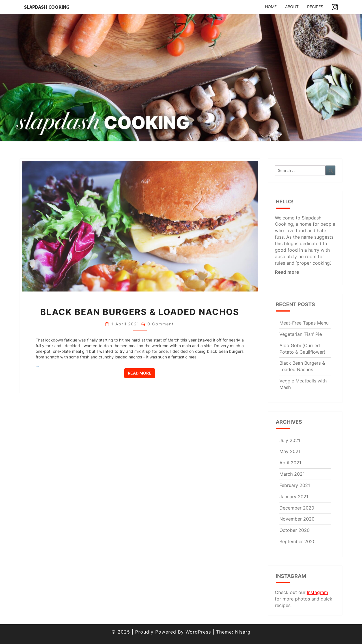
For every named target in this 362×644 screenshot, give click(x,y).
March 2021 (292, 474)
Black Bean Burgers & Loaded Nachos (140, 312)
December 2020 (297, 508)
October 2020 (295, 530)
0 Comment (161, 324)
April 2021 (290, 463)
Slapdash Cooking (47, 7)
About (292, 7)
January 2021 (294, 497)
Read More (141, 373)
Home (271, 7)
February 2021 (295, 485)
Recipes (315, 7)
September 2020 (298, 541)
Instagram (317, 592)
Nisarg (243, 632)
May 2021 (290, 451)
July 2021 (290, 440)
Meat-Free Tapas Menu (304, 323)
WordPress (198, 632)
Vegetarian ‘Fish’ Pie (301, 334)
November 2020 (297, 519)
